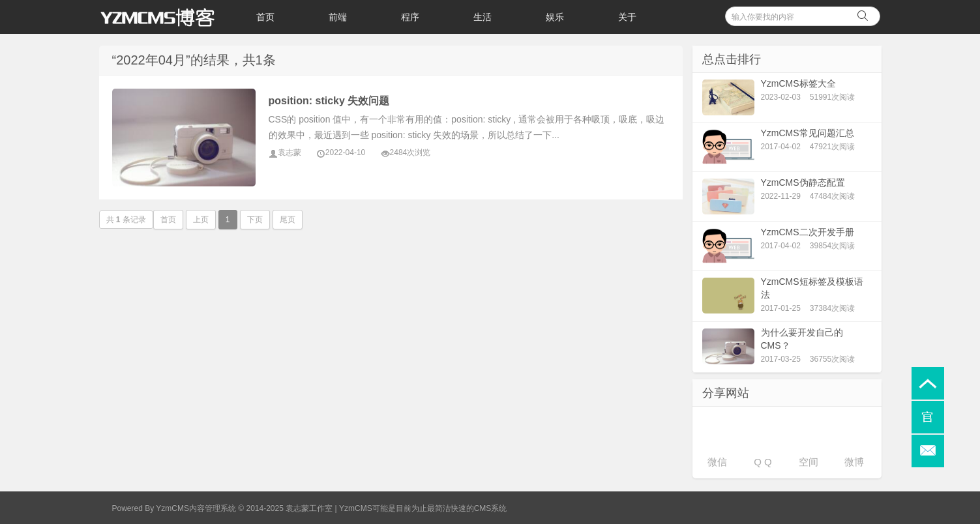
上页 (201, 220)
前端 (338, 17)
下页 (255, 220)
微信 (717, 462)
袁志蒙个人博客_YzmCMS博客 (164, 17)
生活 (483, 17)
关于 (627, 17)
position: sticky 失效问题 (329, 101)
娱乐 (555, 17)
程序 (410, 17)
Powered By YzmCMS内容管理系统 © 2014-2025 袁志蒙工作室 (223, 508)
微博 (854, 462)
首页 (265, 17)
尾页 (288, 220)
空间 (809, 462)
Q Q (763, 462)
